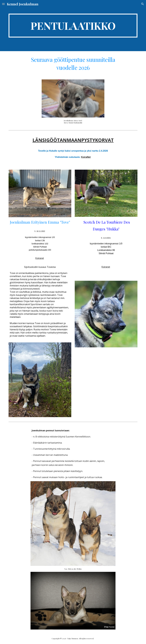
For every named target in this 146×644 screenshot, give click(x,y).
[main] (73, 26)
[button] (3, 4)
